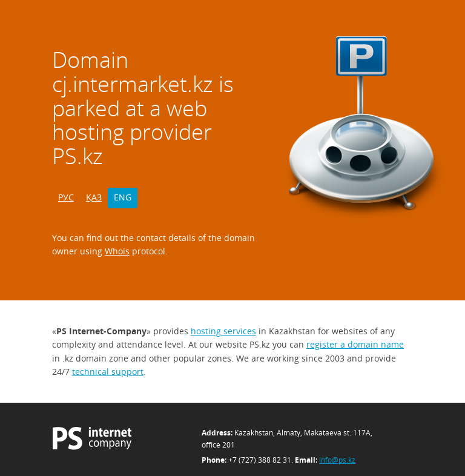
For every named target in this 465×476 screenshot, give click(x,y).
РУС (66, 197)
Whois (117, 251)
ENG (123, 197)
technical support (108, 372)
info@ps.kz (337, 460)
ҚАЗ (94, 197)
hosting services (223, 331)
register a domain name (355, 344)
